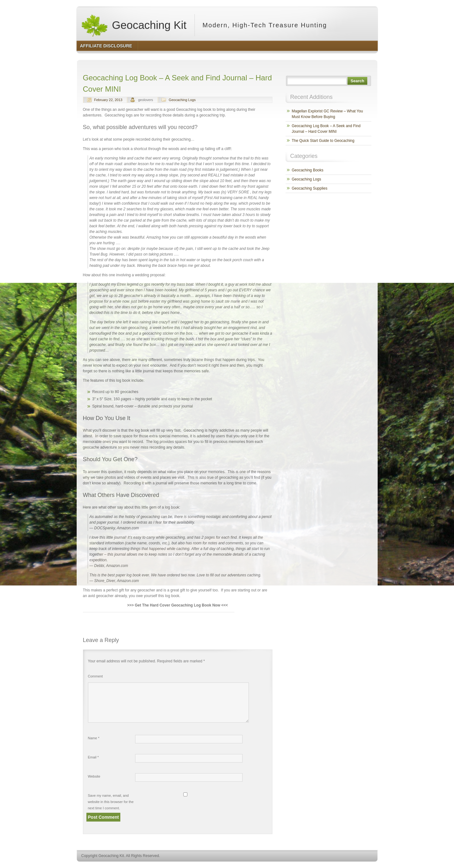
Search (357, 81)
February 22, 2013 (108, 100)
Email (93, 757)
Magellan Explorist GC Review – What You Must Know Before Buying (328, 114)
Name (94, 738)
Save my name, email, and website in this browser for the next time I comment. (111, 802)
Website (94, 776)
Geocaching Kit (134, 25)
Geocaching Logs (182, 100)
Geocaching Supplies (310, 188)
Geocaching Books (308, 170)
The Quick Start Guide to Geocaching (323, 141)
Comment (96, 676)
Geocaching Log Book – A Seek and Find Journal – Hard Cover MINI (326, 129)
